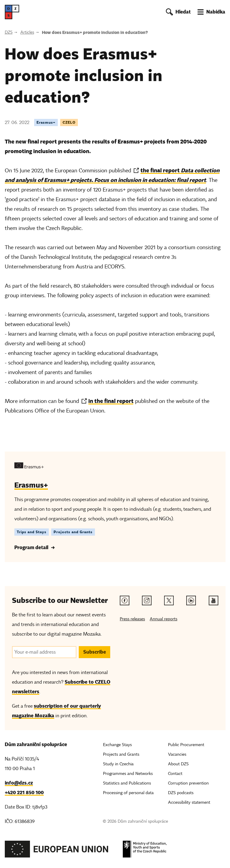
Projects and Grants (121, 754)
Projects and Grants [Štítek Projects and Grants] (73, 532)
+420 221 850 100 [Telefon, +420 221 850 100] (24, 792)
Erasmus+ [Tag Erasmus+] (46, 122)
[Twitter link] (169, 600)
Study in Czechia (118, 764)
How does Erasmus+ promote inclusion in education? (95, 32)
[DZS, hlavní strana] (12, 12)
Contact (175, 774)
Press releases (132, 619)
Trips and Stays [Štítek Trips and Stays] (32, 532)
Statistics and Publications (127, 783)
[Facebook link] (125, 600)
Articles (27, 32)
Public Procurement (186, 745)
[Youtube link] (214, 600)
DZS (9, 32)
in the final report (111, 401)
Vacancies (177, 754)
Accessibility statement (189, 802)
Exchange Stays (117, 745)
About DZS (178, 764)
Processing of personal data (128, 793)
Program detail (31, 547)
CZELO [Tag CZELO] (69, 122)
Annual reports (164, 619)
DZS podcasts (181, 793)
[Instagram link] (147, 600)
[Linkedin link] (191, 600)
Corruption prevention (188, 783)
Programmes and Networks (128, 774)
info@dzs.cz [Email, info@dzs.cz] (19, 783)
